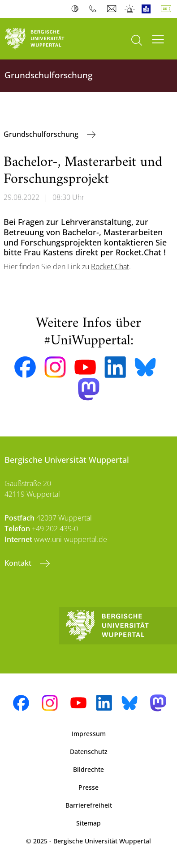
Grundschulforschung (42, 134)
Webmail (113, 9)
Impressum (89, 734)
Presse (88, 787)
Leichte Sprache (148, 9)
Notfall (130, 9)
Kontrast (77, 9)
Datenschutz (89, 752)
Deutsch (168, 9)
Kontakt (19, 563)
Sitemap (88, 823)
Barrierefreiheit (89, 805)
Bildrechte (88, 769)
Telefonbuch (95, 9)
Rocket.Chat (110, 267)
